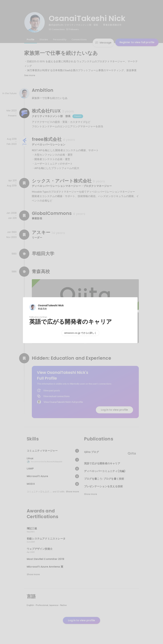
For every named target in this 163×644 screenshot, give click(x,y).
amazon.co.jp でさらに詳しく (80, 333)
